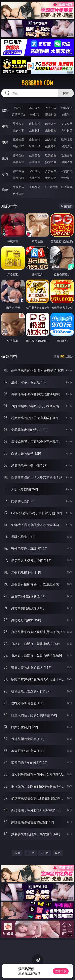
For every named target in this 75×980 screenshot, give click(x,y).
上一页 (31, 853)
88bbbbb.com (37, 83)
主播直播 (51, 130)
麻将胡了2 (19, 114)
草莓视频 (35, 187)
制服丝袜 (19, 146)
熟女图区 (51, 162)
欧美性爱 (67, 139)
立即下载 (61, 971)
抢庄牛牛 (67, 114)
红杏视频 (67, 187)
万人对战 (51, 108)
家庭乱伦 (35, 171)
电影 (5, 142)
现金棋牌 (51, 114)
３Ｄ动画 (67, 124)
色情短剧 (19, 194)
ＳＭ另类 (67, 130)
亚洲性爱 (19, 139)
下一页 (45, 853)
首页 (17, 853)
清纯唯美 (35, 162)
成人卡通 (51, 139)
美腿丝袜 (19, 162)
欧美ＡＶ (51, 124)
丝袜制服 (35, 130)
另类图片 (67, 162)
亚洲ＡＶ (19, 124)
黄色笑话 (51, 178)
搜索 (66, 93)
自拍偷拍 (35, 124)
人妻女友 (51, 171)
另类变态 (67, 146)
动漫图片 (67, 155)
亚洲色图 (35, 155)
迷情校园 (19, 178)
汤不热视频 (51, 187)
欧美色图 (51, 155)
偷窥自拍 (19, 155)
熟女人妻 (19, 130)
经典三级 (35, 146)
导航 (5, 190)
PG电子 (19, 108)
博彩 (5, 111)
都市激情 (19, 171)
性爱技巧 (67, 178)
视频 (5, 126)
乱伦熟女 (51, 146)
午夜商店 (19, 187)
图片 (5, 158)
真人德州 (35, 108)
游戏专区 (67, 108)
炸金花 (35, 114)
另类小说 (35, 178)
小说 (5, 174)
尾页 (58, 853)
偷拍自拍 (35, 139)
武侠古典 (67, 171)
